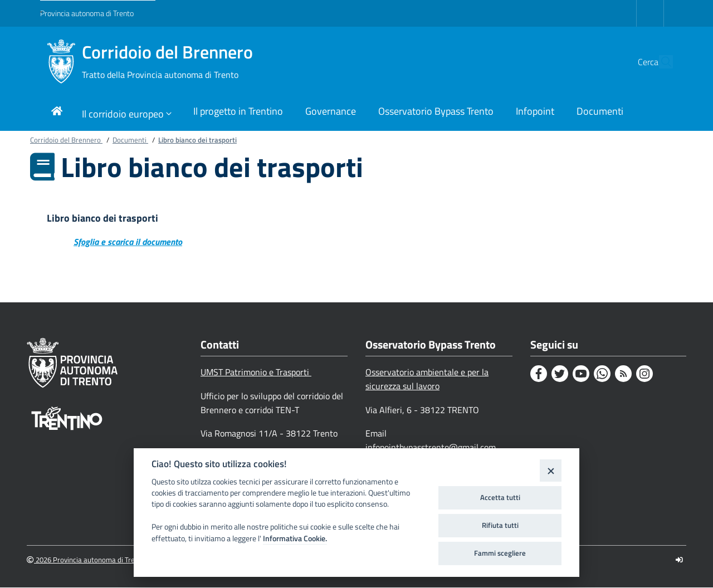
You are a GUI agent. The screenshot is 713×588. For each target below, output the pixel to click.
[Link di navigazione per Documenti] (600, 112)
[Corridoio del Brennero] (61, 62)
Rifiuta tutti (500, 525)
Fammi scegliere (500, 553)
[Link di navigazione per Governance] (331, 112)
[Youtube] (581, 374)
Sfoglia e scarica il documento (128, 242)
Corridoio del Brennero (167, 62)
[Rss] (623, 374)
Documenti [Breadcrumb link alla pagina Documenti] (130, 140)
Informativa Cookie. (295, 538)
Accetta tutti (500, 497)
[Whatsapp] (602, 374)
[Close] (551, 470)
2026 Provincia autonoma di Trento (86, 560)
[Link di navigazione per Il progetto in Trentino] (238, 112)
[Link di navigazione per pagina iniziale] (57, 112)
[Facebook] (539, 374)
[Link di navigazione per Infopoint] (535, 112)
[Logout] (679, 560)
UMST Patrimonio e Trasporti (256, 373)
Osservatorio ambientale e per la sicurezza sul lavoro (427, 379)
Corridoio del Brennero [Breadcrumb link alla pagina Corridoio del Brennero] (66, 140)
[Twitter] (560, 374)
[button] (660, 62)
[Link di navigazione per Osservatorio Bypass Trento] (436, 112)
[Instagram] (644, 374)
